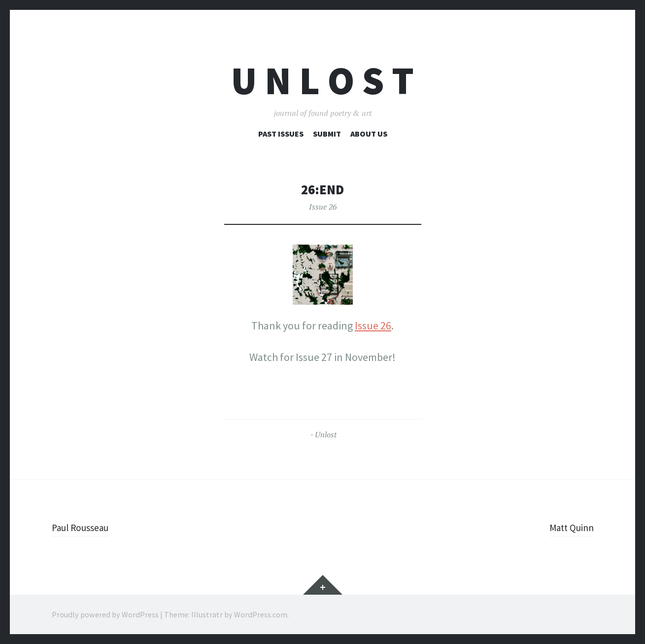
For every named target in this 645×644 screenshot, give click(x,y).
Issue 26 (323, 207)
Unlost (326, 434)
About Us (369, 134)
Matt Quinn (568, 527)
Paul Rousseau (85, 527)
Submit (327, 134)
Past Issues (281, 134)
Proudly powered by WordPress (105, 614)
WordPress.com (261, 614)
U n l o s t (322, 81)
